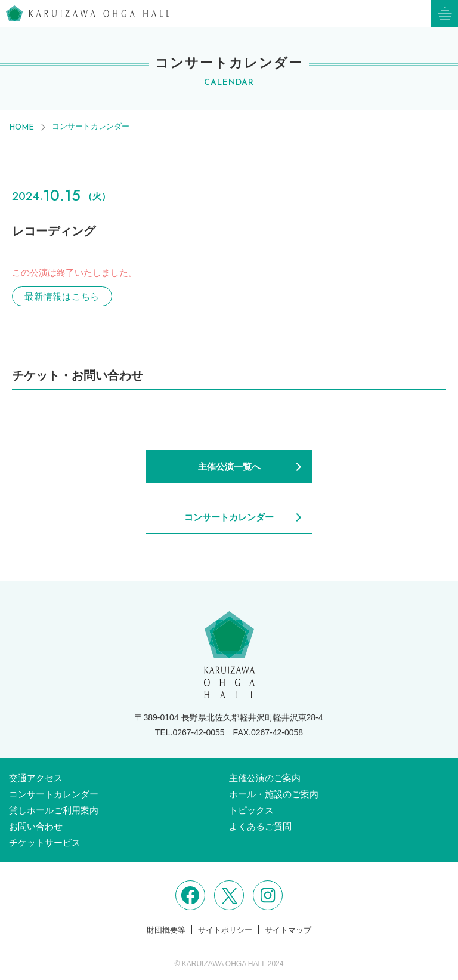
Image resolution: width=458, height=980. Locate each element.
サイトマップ (288, 930)
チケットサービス (45, 842)
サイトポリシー (225, 930)
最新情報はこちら (62, 296)
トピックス (251, 810)
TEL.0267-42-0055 (190, 732)
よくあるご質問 (260, 826)
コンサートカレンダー (91, 126)
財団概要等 (166, 930)
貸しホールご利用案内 (54, 810)
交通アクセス (36, 778)
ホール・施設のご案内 (274, 794)
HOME (21, 127)
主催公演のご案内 (265, 778)
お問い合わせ (36, 826)
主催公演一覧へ (229, 466)
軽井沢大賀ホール (88, 13)
